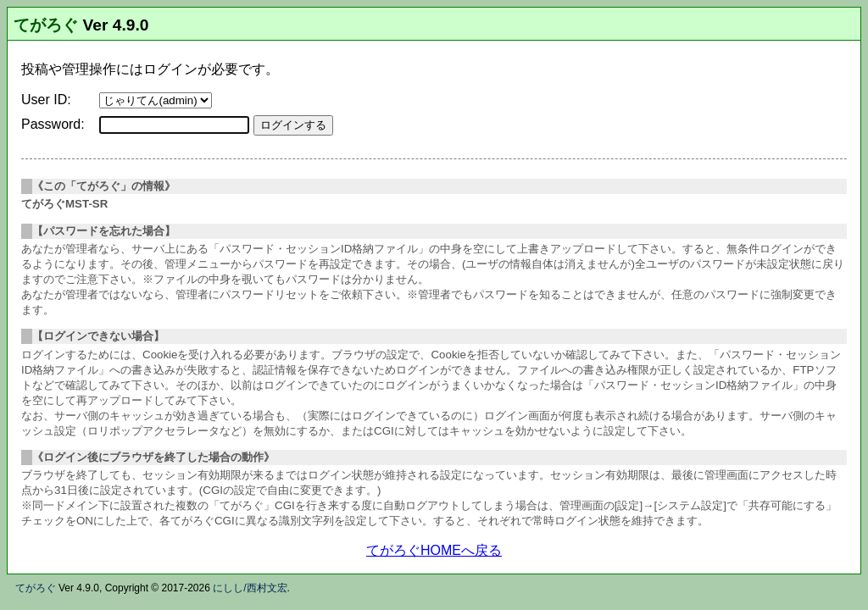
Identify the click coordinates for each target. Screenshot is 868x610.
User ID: (46, 100)
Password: (53, 124)
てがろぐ (46, 25)
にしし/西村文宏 (250, 588)
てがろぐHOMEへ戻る (434, 550)
